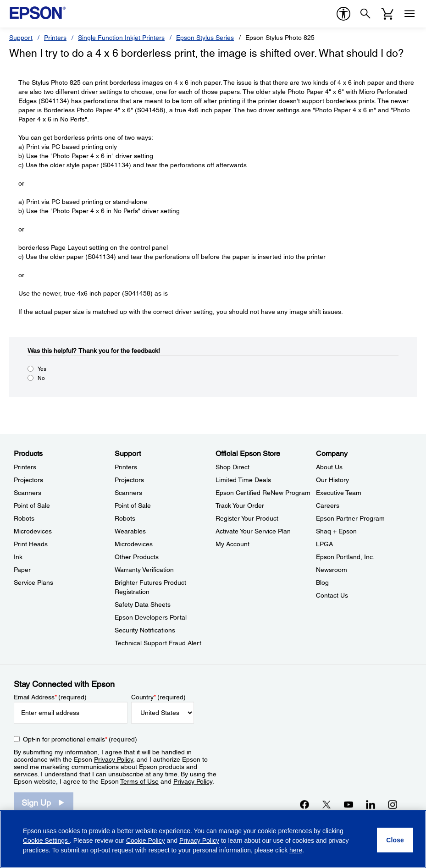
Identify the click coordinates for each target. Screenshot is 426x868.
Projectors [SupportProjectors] (129, 480)
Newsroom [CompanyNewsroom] (332, 570)
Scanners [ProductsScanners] (28, 493)
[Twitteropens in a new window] (326, 804)
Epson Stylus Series (205, 38)
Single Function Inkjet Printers (121, 38)
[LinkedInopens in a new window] (371, 804)
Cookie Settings (46, 841)
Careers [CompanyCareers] (328, 505)
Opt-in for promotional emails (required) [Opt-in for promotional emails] (80, 739)
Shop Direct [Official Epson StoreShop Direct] (232, 467)
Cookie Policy (146, 841)
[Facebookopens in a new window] (304, 804)
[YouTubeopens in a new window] (349, 804)
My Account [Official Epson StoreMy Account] (232, 544)
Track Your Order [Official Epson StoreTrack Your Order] (240, 505)
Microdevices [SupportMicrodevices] (134, 544)
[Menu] (409, 14)
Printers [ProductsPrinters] (25, 467)
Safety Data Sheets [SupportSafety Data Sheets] (143, 604)
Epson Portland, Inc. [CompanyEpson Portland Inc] (345, 557)
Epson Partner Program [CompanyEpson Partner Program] (350, 518)
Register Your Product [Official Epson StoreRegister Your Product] (247, 518)
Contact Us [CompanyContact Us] (332, 595)
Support (21, 38)
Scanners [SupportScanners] (128, 493)
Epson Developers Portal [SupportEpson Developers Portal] (151, 617)
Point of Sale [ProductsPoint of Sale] (32, 505)
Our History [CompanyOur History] (332, 480)
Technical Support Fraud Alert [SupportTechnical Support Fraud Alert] (158, 643)
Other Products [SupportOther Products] (137, 557)
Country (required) (158, 697)
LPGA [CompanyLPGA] (324, 544)
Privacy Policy (113, 759)
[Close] (395, 840)
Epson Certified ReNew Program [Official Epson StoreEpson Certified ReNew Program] (263, 493)
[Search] (365, 14)
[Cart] (387, 14)
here (296, 850)
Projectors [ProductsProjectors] (28, 480)
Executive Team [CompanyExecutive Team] (339, 493)
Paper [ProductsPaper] (22, 570)
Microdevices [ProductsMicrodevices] (33, 531)
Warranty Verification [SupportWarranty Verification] (144, 570)
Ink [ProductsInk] (18, 557)
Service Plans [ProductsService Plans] (33, 582)
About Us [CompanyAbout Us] (329, 467)
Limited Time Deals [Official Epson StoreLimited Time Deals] (243, 480)
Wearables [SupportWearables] (130, 531)
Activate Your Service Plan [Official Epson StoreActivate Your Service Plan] (253, 531)
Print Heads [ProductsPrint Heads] (31, 544)
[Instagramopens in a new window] (393, 804)
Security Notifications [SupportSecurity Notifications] (145, 630)
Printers (55, 38)
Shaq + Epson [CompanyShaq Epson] (336, 531)
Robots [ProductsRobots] (24, 518)
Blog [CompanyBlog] (322, 582)
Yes (42, 369)
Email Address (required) (50, 697)
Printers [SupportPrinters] (126, 467)
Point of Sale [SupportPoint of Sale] (133, 505)
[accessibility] (343, 14)
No (41, 378)
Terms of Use (139, 781)
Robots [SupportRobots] (125, 518)
